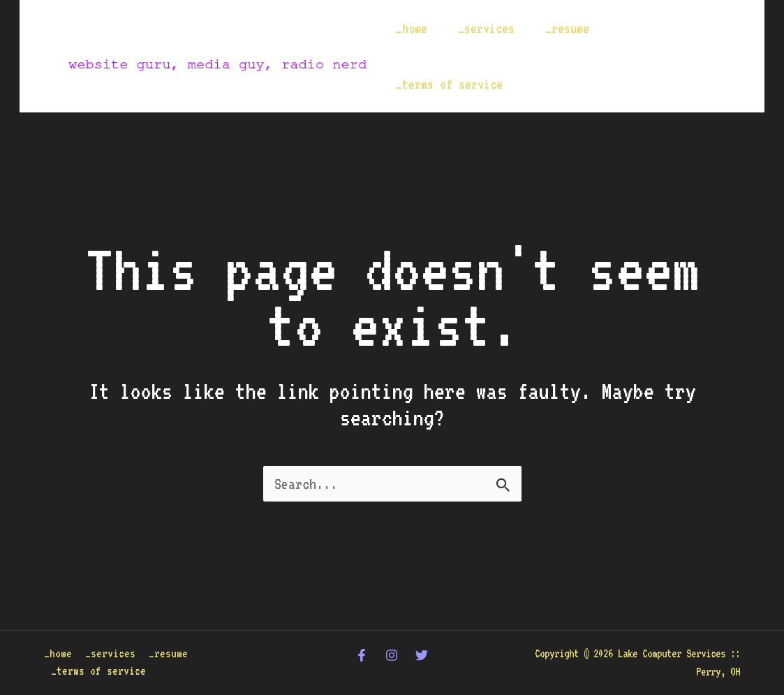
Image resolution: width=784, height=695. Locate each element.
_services (486, 28)
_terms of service (449, 84)
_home (412, 28)
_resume (567, 28)
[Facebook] (362, 655)
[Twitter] (422, 655)
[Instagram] (392, 655)
